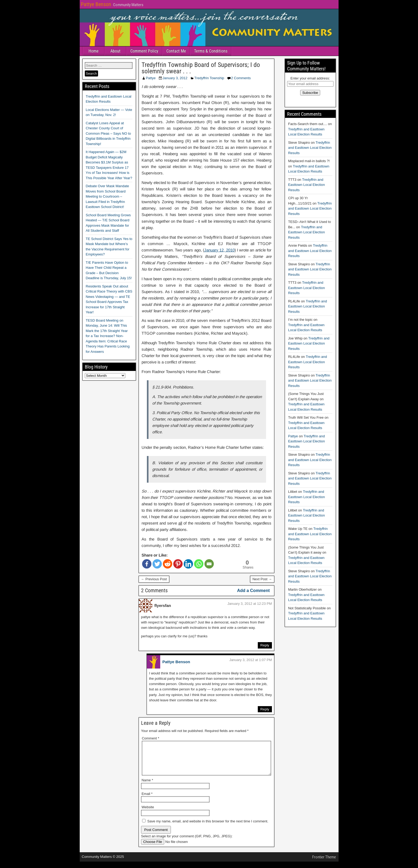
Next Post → (262, 579)
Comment (150, 738)
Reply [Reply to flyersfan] (265, 645)
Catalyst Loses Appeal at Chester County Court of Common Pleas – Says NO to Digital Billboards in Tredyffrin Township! (108, 133)
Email (147, 800)
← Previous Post (154, 579)
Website (148, 813)
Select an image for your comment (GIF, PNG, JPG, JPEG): (187, 843)
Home (94, 51)
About (115, 51)
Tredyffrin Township (209, 78)
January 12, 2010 (219, 250)
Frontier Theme (324, 863)
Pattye (151, 78)
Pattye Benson (96, 4)
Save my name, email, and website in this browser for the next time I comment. (208, 828)
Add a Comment (253, 591)
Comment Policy (144, 51)
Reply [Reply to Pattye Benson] (265, 709)
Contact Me (176, 51)
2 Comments (241, 78)
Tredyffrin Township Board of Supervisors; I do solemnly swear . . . (201, 68)
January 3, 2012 (175, 78)
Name (147, 787)
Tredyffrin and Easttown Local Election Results (310, 148)
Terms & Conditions (211, 51)
